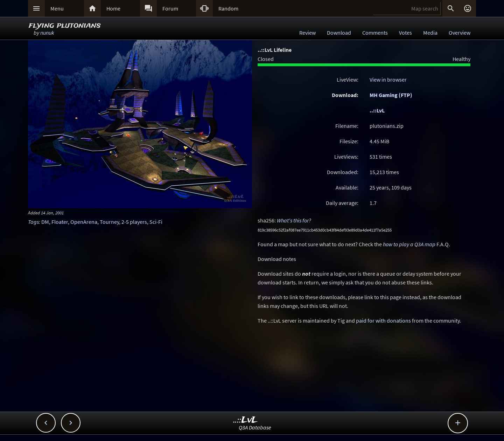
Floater (60, 222)
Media (430, 33)
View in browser (388, 80)
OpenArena (84, 222)
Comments (375, 33)
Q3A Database (255, 427)
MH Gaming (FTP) (391, 95)
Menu (57, 8)
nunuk (47, 33)
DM (45, 222)
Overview (460, 33)
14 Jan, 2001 (52, 213)
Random (228, 8)
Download (339, 33)
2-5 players (134, 222)
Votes (405, 33)
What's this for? (294, 220)
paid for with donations (383, 321)
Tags (33, 222)
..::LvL (377, 110)
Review (307, 33)
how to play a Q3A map (409, 244)
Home (113, 8)
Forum (170, 8)
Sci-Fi (156, 222)
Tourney (109, 222)
